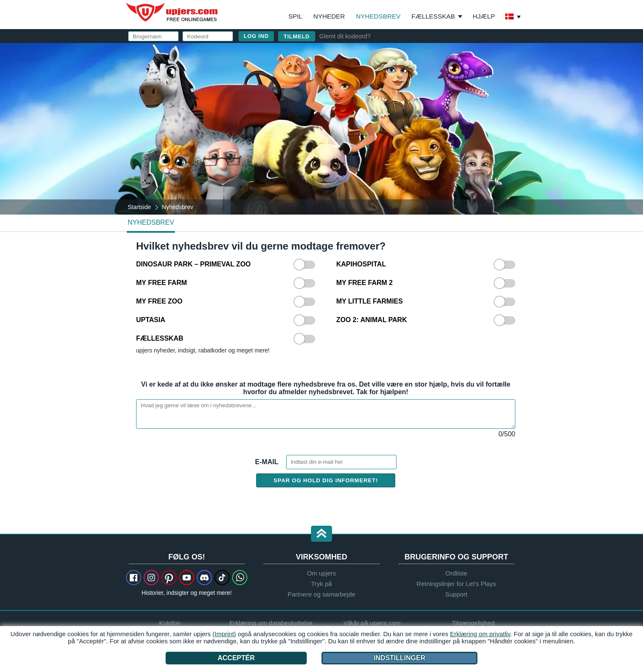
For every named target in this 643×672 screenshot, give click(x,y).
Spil (295, 16)
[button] (321, 534)
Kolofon (170, 623)
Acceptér (236, 658)
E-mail (267, 462)
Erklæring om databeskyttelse (271, 623)
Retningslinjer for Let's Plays (457, 584)
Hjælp (484, 16)
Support (457, 594)
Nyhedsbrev (378, 16)
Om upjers (321, 573)
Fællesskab (433, 16)
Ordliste (456, 573)
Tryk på (321, 584)
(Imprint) (224, 634)
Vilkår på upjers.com (372, 623)
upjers (172, 12)
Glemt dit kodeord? (345, 36)
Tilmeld (297, 36)
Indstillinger (400, 658)
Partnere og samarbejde (322, 594)
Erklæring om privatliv (480, 634)
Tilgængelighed (473, 623)
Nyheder (329, 16)
